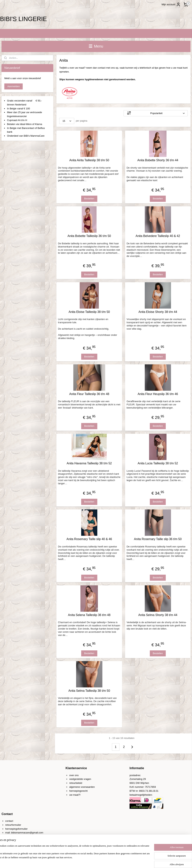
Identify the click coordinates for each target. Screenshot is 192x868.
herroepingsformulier (16, 829)
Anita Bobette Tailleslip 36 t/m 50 (89, 236)
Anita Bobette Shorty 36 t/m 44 (158, 160)
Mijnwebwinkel (134, 861)
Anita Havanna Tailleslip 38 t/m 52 (89, 463)
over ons (74, 775)
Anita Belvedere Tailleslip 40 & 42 (158, 236)
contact (9, 821)
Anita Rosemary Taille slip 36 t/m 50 (158, 539)
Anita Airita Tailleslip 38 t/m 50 (89, 160)
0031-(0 (13, 837)
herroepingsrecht (78, 791)
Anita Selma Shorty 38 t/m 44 (158, 615)
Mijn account (171, 5)
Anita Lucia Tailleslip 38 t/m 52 (158, 463)
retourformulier (13, 825)
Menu (96, 46)
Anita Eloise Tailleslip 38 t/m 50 (89, 312)
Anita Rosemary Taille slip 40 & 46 (89, 539)
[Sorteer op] (156, 113)
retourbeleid (76, 783)
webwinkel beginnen (105, 861)
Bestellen (89, 199)
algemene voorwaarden (82, 787)
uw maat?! (75, 795)
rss (93, 861)
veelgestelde (76, 779)
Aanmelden (13, 86)
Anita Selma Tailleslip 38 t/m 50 (89, 691)
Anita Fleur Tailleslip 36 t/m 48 (89, 394)
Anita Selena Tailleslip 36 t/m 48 (89, 615)
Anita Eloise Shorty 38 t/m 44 (158, 312)
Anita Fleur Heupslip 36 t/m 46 (158, 394)
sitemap (86, 861)
